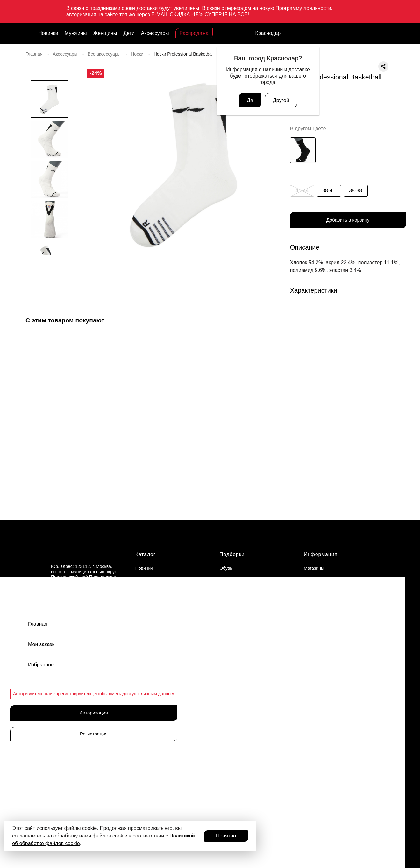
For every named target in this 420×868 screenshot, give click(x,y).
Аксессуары (155, 33)
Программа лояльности (81, 780)
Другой (281, 100)
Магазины (314, 569)
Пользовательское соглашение (336, 658)
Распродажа (194, 33)
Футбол (227, 683)
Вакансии (314, 581)
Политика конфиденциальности (337, 647)
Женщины (105, 33)
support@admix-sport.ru (75, 603)
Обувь (226, 569)
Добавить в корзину (348, 221)
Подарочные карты (75, 723)
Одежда (228, 614)
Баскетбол (230, 660)
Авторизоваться (78, 815)
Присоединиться (78, 797)
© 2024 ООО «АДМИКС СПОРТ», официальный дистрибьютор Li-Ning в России (108, 862)
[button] (49, 267)
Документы (315, 614)
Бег (223, 672)
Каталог (146, 556)
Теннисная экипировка (243, 694)
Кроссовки (230, 581)
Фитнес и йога (234, 705)
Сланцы (228, 592)
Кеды (225, 603)
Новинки (48, 33)
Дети (129, 33)
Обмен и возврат (321, 592)
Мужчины (76, 33)
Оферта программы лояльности (337, 625)
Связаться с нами (69, 642)
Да (250, 100)
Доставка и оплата (323, 603)
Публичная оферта (324, 636)
